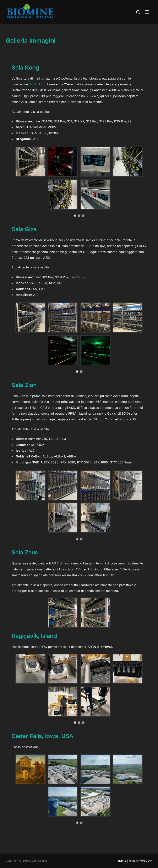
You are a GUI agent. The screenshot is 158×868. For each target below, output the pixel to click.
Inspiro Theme (126, 861)
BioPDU (34, 84)
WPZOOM (146, 861)
